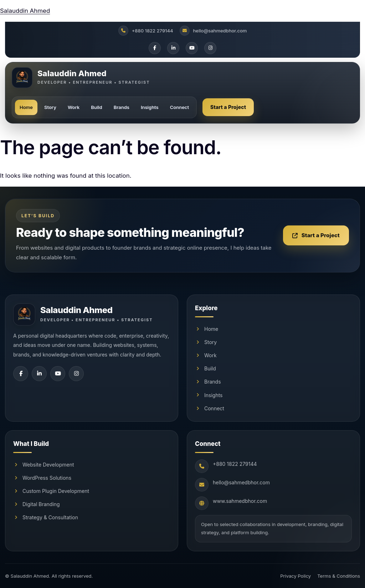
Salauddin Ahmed (25, 11)
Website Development (44, 465)
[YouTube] (192, 48)
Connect (179, 107)
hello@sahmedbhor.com (241, 482)
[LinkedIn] (173, 48)
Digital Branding (37, 504)
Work (74, 107)
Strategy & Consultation (46, 517)
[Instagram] (210, 48)
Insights (150, 107)
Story (50, 107)
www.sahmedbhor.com (240, 501)
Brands (122, 107)
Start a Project (228, 107)
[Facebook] (155, 48)
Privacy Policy (295, 576)
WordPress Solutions (42, 478)
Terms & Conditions (339, 576)
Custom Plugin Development (51, 491)
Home (26, 107)
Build (96, 107)
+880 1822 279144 (235, 464)
